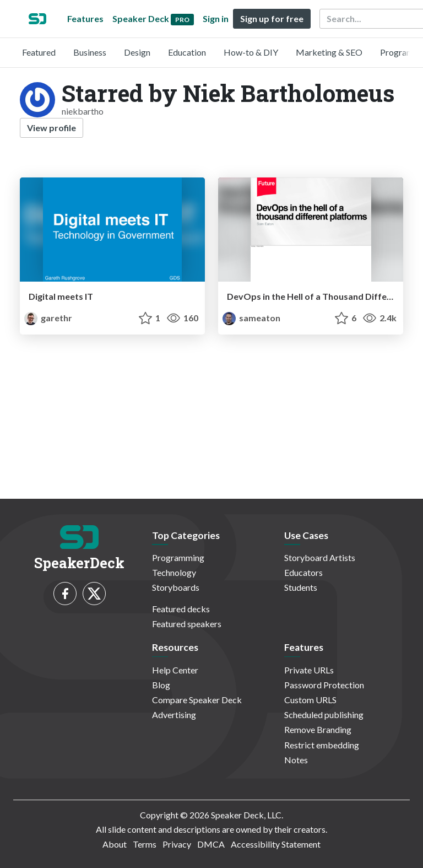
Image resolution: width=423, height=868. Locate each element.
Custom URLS (310, 700)
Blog (161, 685)
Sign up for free (272, 18)
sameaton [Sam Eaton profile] (251, 318)
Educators (303, 572)
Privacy (177, 844)
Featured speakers (187, 624)
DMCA (211, 844)
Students (301, 587)
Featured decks (181, 609)
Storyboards (176, 587)
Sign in (216, 18)
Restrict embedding (322, 745)
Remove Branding (318, 729)
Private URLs (309, 670)
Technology (174, 572)
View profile (51, 128)
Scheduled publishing (324, 715)
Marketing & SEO (329, 52)
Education (187, 52)
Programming (178, 557)
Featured (39, 52)
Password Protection (324, 685)
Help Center (175, 670)
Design (137, 52)
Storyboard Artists (320, 557)
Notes (296, 760)
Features (85, 18)
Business (90, 52)
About (115, 844)
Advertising (174, 715)
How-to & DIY (251, 52)
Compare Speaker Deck (197, 700)
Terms (145, 844)
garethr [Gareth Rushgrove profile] (48, 318)
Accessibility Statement (276, 844)
